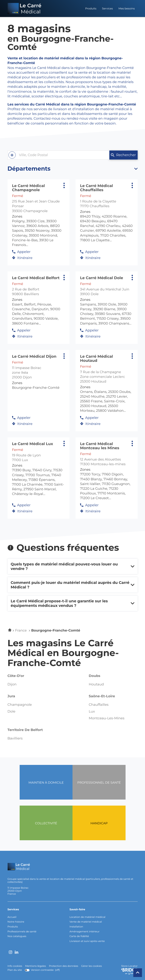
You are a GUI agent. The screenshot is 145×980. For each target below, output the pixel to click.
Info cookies (15, 966)
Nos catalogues (17, 936)
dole (12, 712)
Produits (91, 8)
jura (11, 696)
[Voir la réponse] (73, 566)
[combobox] (58, 155)
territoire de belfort (25, 730)
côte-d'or (16, 676)
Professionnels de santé (22, 932)
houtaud (96, 684)
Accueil (12, 917)
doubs (94, 676)
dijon (12, 684)
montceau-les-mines (107, 718)
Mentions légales (35, 966)
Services (107, 8)
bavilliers (15, 739)
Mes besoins (127, 8)
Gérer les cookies (92, 966)
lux (92, 712)
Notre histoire (16, 922)
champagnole (20, 705)
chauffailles (99, 705)
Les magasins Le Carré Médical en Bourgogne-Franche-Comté (63, 653)
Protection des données (64, 966)
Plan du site (15, 970)
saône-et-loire (102, 696)
